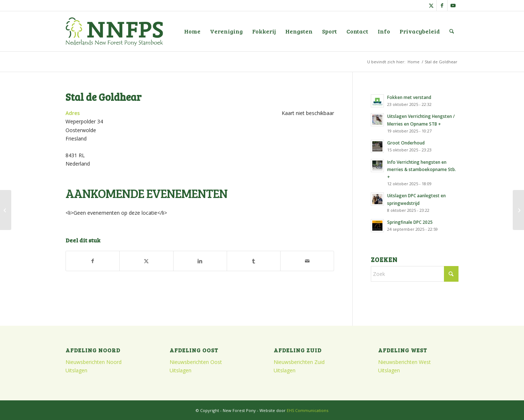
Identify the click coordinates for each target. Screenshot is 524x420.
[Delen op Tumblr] (254, 261)
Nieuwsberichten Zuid (299, 362)
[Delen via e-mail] (307, 261)
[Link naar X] (431, 5)
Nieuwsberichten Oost (196, 362)
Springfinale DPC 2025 (410, 222)
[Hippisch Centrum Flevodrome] (518, 210)
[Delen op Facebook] (93, 261)
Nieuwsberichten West (404, 362)
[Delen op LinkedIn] (200, 261)
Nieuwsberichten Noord (94, 362)
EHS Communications (307, 410)
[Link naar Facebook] (442, 5)
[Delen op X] (146, 261)
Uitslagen (76, 370)
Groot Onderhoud (406, 143)
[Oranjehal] (6, 210)
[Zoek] (452, 31)
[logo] (114, 31)
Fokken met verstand (409, 97)
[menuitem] (192, 31)
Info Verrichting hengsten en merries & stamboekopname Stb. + (422, 169)
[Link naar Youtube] (453, 5)
